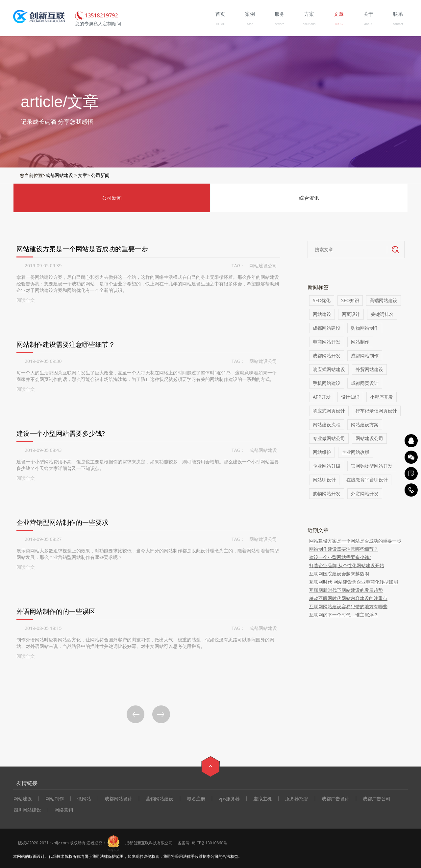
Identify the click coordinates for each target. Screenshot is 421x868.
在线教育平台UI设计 (367, 480)
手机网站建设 (327, 383)
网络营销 (64, 810)
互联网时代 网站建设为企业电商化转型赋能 (354, 582)
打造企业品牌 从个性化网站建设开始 (347, 565)
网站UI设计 (324, 480)
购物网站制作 (365, 328)
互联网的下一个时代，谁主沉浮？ (344, 615)
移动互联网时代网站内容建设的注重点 (348, 598)
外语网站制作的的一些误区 (56, 611)
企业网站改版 (356, 452)
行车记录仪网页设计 (376, 411)
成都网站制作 (365, 356)
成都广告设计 (335, 799)
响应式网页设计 (329, 411)
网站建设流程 (327, 424)
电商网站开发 (327, 342)
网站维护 (322, 452)
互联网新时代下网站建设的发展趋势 (346, 590)
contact (398, 24)
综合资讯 (309, 198)
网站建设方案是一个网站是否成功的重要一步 (82, 249)
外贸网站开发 (365, 493)
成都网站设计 (118, 799)
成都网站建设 (59, 175)
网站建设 (322, 314)
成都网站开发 (327, 356)
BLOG (339, 24)
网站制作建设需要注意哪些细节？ (66, 344)
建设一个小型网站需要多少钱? (61, 433)
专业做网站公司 (329, 438)
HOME (221, 24)
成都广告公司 (377, 799)
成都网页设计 (365, 383)
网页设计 (351, 314)
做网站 (84, 799)
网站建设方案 (365, 424)
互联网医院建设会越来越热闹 (339, 574)
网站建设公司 (263, 266)
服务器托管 (297, 799)
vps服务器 (229, 799)
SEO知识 (350, 300)
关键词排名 (382, 314)
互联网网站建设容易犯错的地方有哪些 (348, 606)
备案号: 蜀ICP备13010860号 (202, 843)
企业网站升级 (327, 466)
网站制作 (360, 342)
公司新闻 (100, 175)
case (250, 24)
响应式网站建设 (329, 369)
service (279, 24)
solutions (309, 24)
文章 (83, 175)
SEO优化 (322, 300)
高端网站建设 (384, 300)
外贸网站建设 (369, 369)
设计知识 (350, 397)
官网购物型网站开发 (372, 466)
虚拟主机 (262, 799)
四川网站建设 (27, 810)
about (369, 24)
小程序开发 (382, 397)
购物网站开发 (327, 493)
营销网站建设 (160, 799)
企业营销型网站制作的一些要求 (62, 522)
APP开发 (322, 397)
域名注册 (196, 799)
